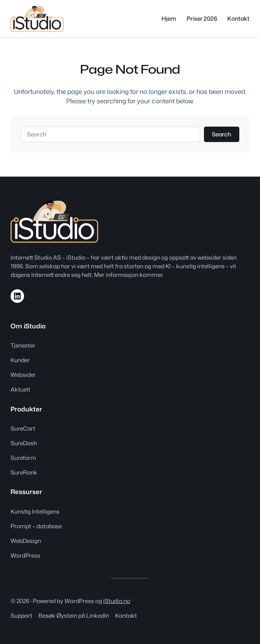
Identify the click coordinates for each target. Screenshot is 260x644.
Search (221, 134)
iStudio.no (117, 601)
